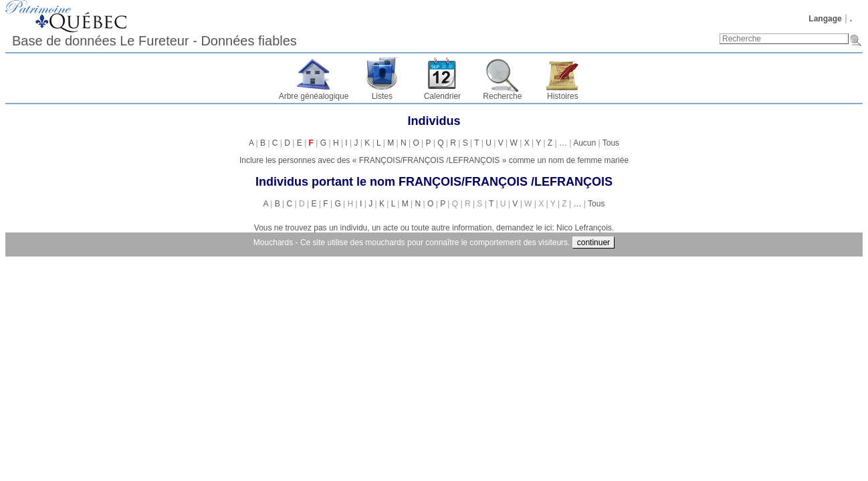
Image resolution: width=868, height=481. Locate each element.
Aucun (584, 143)
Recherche (502, 96)
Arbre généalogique (314, 96)
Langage (825, 19)
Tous (611, 143)
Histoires (563, 96)
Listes (382, 96)
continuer (593, 243)
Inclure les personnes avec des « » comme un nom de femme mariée (434, 160)
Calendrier (442, 96)
